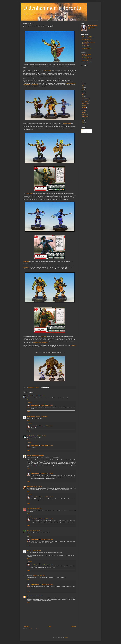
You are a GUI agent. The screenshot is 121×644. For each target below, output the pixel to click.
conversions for (37, 342)
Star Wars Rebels (85, 45)
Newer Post (26, 627)
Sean (28, 508)
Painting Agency (85, 61)
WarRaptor (29, 396)
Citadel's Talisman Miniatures (88, 38)
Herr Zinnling (30, 436)
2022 (83, 89)
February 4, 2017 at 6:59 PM (47, 564)
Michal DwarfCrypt (31, 417)
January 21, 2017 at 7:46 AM (47, 405)
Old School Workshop (86, 57)
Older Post (73, 627)
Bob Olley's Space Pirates (87, 41)
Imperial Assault (47, 70)
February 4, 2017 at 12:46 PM (39, 575)
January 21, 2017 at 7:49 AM (47, 474)
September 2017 (85, 104)
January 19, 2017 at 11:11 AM (38, 455)
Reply (28, 400)
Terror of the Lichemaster (87, 36)
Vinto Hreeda (30, 194)
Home (50, 627)
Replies (30, 403)
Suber (28, 486)
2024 (83, 86)
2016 (83, 120)
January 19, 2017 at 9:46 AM (41, 417)
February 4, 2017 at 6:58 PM (47, 539)
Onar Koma (44, 337)
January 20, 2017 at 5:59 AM (36, 508)
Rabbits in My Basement (87, 59)
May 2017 (84, 111)
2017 (83, 97)
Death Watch (26, 267)
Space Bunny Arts (37, 465)
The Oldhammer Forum (87, 62)
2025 (83, 84)
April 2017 (84, 113)
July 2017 (84, 107)
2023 (83, 87)
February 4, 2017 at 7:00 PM (47, 585)
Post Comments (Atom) (34, 629)
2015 (83, 122)
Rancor (69, 66)
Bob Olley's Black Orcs (87, 40)
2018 (83, 95)
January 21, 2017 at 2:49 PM (35, 530)
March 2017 (84, 114)
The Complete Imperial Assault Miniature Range (88, 43)
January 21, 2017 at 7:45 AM (47, 519)
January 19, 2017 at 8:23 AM (38, 396)
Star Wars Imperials (86, 47)
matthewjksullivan (35, 405)
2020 (83, 93)
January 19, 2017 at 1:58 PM (36, 486)
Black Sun (73, 345)
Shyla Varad (26, 262)
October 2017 (85, 102)
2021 (83, 91)
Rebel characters (67, 124)
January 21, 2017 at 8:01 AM (47, 497)
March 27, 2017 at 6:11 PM (37, 596)
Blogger (66, 637)
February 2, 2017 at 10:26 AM (35, 551)
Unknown (29, 596)
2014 (83, 124)
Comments (84, 132)
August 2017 (85, 105)
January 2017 (85, 118)
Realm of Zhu (85, 56)
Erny (28, 530)
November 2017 (85, 100)
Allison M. (29, 455)
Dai (28, 551)
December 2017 (85, 98)
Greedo (33, 195)
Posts (83, 130)
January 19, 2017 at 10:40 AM (39, 436)
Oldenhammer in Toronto (52, 8)
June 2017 (84, 109)
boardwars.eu (35, 85)
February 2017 (85, 116)
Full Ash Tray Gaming (86, 54)
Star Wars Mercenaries (87, 49)
